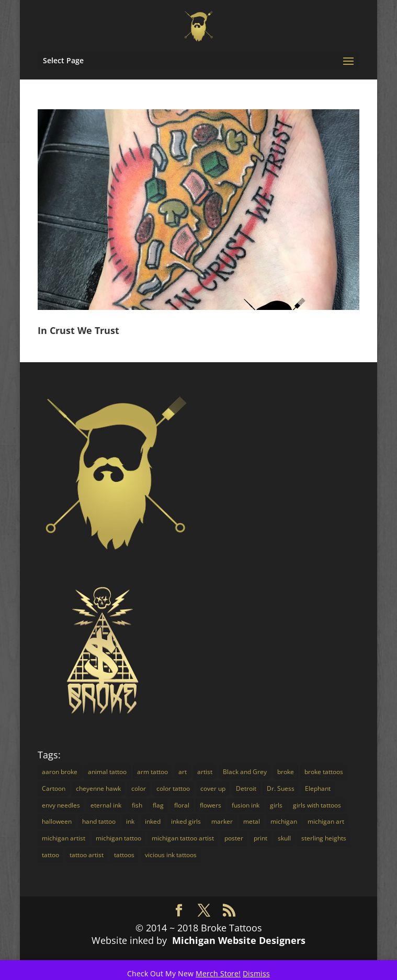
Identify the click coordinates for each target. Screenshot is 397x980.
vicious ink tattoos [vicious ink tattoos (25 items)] (171, 855)
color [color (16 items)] (139, 788)
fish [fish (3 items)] (137, 805)
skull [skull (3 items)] (284, 838)
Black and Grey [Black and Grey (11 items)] (245, 772)
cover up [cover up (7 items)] (213, 788)
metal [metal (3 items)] (252, 821)
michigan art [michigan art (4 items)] (326, 821)
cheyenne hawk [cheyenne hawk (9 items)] (98, 788)
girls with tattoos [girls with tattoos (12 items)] (317, 805)
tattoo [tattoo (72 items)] (50, 855)
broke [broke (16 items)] (286, 772)
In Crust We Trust (78, 330)
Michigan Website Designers (239, 940)
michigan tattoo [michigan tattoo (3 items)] (118, 838)
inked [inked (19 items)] (153, 821)
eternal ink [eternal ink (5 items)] (106, 805)
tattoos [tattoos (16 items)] (124, 855)
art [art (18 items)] (183, 772)
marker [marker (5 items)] (222, 821)
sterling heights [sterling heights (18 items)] (324, 838)
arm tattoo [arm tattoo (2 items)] (152, 772)
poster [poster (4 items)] (234, 838)
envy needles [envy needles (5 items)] (61, 805)
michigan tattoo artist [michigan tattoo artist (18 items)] (183, 838)
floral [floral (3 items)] (182, 805)
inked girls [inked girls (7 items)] (186, 821)
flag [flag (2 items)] (158, 805)
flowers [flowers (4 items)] (211, 805)
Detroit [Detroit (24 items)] (246, 788)
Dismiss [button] (256, 973)
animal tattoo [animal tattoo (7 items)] (107, 772)
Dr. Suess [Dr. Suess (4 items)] (281, 788)
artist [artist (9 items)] (205, 772)
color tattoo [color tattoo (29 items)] (173, 788)
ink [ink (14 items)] (130, 821)
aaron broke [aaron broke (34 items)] (60, 772)
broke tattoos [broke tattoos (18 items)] (324, 772)
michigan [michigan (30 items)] (284, 821)
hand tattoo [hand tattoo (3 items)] (99, 821)
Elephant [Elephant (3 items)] (318, 788)
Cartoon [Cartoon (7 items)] (54, 788)
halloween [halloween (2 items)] (57, 821)
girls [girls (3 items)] (276, 805)
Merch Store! (218, 973)
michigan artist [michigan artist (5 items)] (64, 838)
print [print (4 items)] (260, 838)
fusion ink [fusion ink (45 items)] (246, 805)
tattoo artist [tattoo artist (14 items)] (87, 855)
